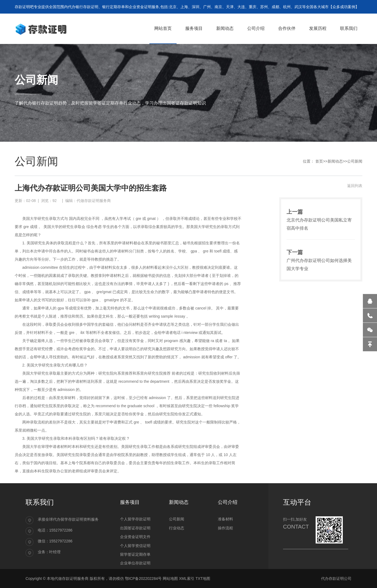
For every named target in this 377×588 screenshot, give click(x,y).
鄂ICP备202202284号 (143, 578)
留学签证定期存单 (135, 554)
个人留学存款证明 (135, 519)
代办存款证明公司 (336, 578)
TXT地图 (203, 578)
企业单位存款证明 (135, 563)
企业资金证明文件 (135, 537)
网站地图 (170, 578)
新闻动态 (335, 161)
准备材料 (225, 519)
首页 (319, 161)
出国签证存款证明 (135, 528)
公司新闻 (355, 161)
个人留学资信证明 (135, 546)
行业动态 (177, 528)
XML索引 (187, 578)
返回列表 (355, 186)
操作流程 (225, 528)
